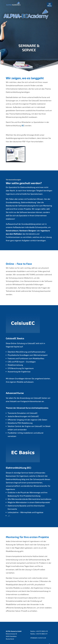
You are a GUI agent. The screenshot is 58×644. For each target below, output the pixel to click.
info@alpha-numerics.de (38, 638)
